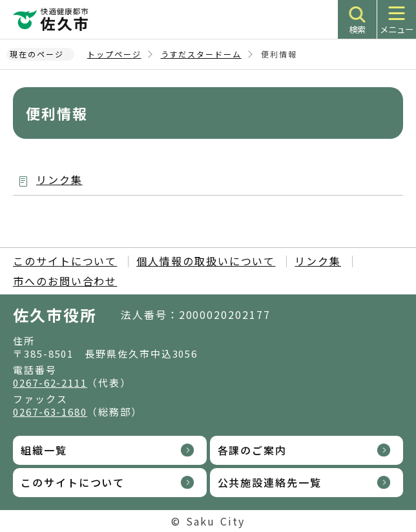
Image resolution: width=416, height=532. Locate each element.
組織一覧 (44, 450)
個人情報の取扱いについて (206, 261)
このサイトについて (65, 261)
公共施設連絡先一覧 (270, 482)
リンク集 (59, 179)
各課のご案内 (253, 450)
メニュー (397, 29)
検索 (357, 29)
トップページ (114, 54)
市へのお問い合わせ (65, 281)
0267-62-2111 (50, 383)
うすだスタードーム (201, 54)
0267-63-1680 (50, 412)
